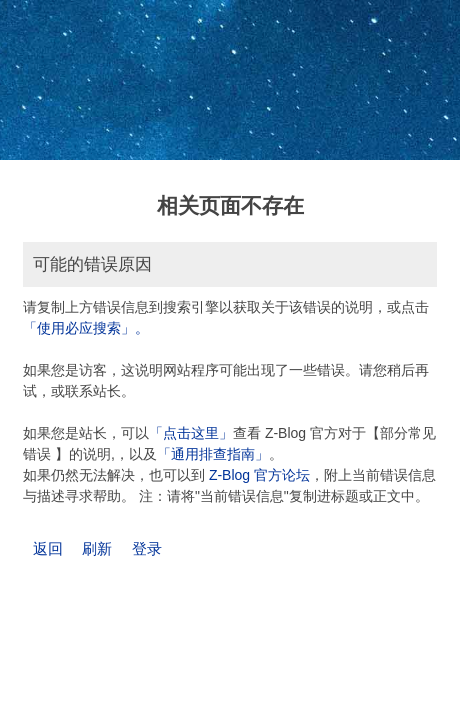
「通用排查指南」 (213, 454)
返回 (48, 548)
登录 (147, 548)
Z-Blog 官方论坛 (259, 475)
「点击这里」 (191, 433)
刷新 (97, 548)
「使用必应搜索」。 (86, 328)
